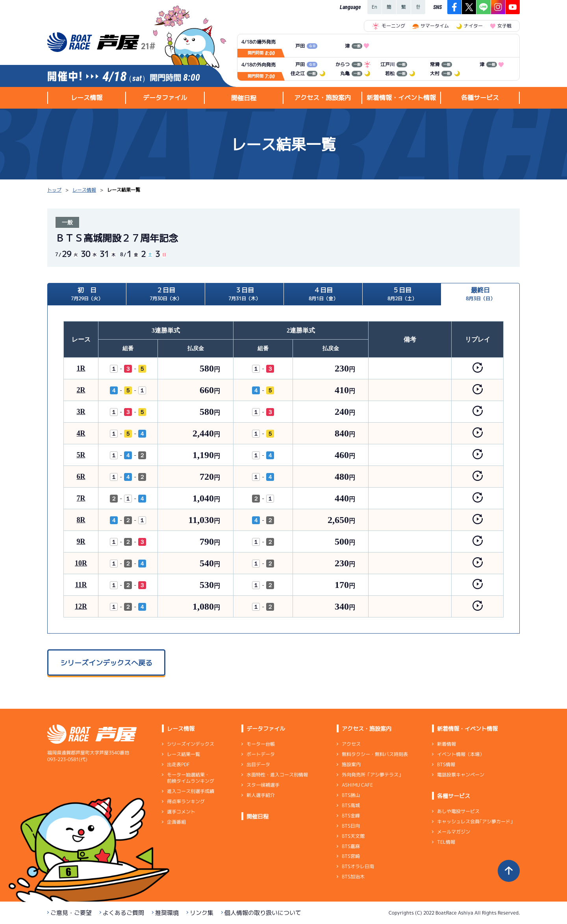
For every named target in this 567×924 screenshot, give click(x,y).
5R (81, 455)
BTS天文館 (353, 836)
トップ (54, 190)
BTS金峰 (351, 816)
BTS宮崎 (351, 856)
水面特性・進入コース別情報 (277, 775)
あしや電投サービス (458, 811)
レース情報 (84, 190)
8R (81, 520)
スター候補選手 (263, 785)
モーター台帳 (261, 744)
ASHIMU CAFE (357, 785)
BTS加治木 (353, 877)
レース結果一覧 (183, 754)
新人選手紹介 (261, 795)
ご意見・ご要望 (71, 913)
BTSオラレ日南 (358, 866)
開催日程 (244, 98)
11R (81, 585)
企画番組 (176, 822)
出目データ (258, 764)
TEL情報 (446, 842)
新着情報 (447, 744)
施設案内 (351, 764)
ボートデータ (261, 754)
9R (81, 541)
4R (81, 433)
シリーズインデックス (191, 744)
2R (81, 390)
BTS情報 (446, 764)
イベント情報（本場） (461, 754)
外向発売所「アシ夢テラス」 (372, 775)
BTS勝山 (351, 795)
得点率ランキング (186, 801)
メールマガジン (454, 832)
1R (81, 368)
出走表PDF (178, 764)
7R (81, 498)
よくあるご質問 (123, 913)
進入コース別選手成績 (191, 791)
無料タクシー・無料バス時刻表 (375, 754)
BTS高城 (351, 805)
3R (81, 412)
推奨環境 (167, 913)
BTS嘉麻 (351, 846)
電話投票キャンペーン (461, 775)
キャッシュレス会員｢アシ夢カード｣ (475, 821)
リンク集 (202, 913)
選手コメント (181, 812)
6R (81, 477)
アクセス (351, 744)
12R (81, 606)
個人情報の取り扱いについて (263, 913)
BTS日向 (351, 826)
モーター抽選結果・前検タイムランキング (191, 778)
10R (81, 563)
